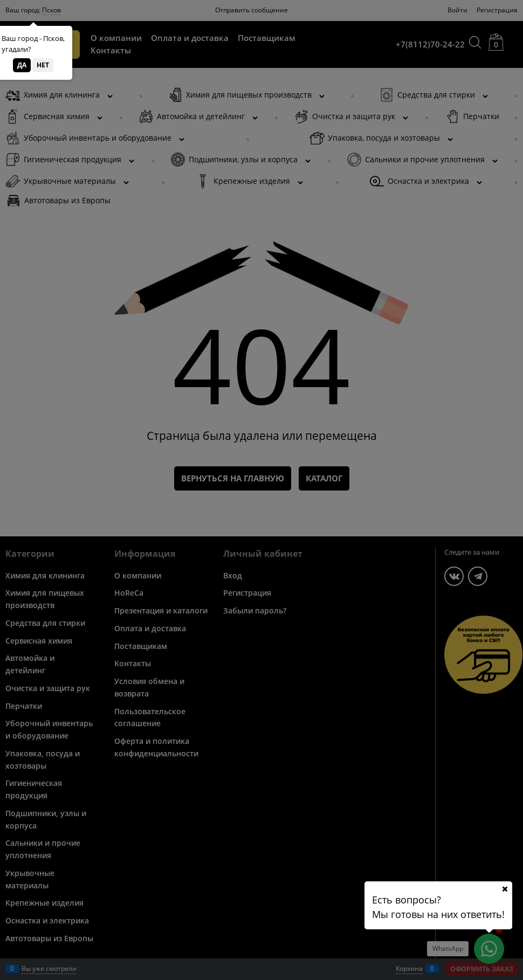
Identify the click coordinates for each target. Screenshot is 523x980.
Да (22, 65)
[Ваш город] (505, 889)
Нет (43, 65)
